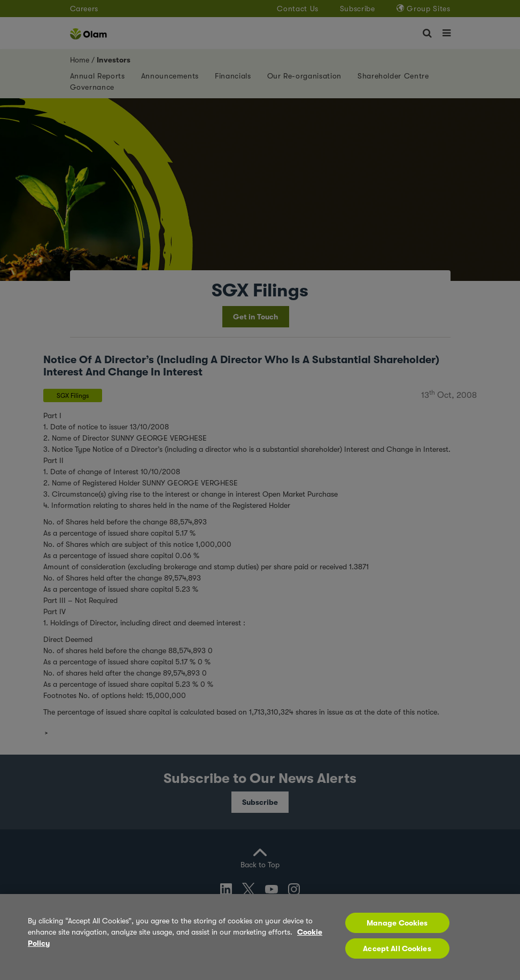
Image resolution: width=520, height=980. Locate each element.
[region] (260, 937)
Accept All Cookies (397, 948)
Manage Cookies (397, 923)
